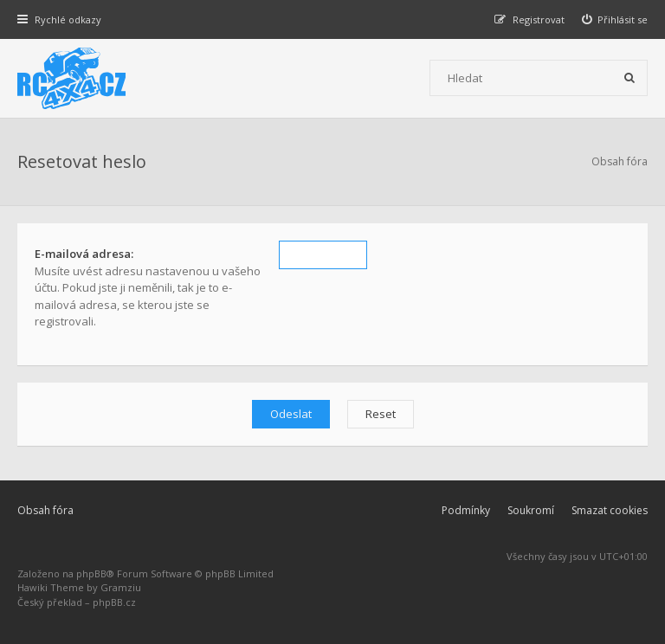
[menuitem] (615, 19)
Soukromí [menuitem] (531, 510)
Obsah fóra (45, 510)
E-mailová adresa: (84, 254)
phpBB (91, 573)
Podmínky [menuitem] (466, 510)
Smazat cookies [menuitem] (610, 510)
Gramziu (121, 587)
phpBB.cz (114, 602)
